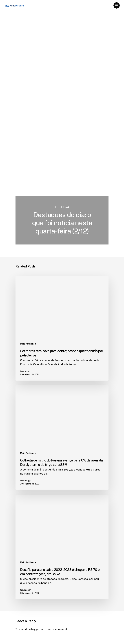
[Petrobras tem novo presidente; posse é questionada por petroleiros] (62, 328)
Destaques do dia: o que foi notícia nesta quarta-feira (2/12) (62, 220)
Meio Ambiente (26, 20)
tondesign (22, 52)
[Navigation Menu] (117, 5)
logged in (37, 629)
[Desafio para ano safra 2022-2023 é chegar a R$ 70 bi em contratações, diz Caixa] (62, 547)
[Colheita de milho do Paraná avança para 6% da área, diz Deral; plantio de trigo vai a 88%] (62, 438)
